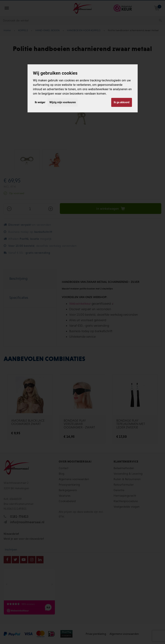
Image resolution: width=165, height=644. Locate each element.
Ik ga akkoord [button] (122, 102)
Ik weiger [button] (40, 102)
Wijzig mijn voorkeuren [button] (63, 102)
